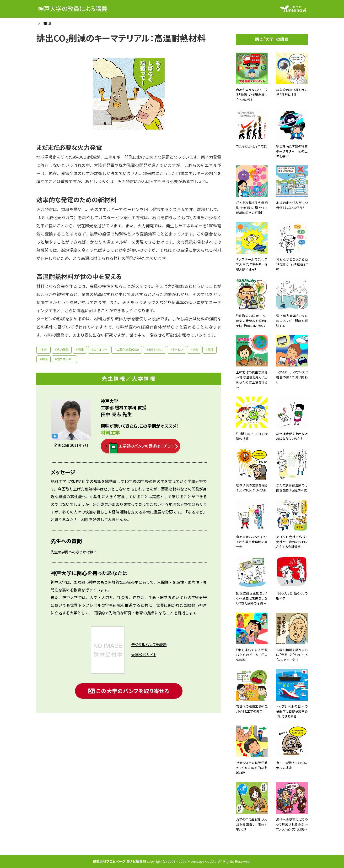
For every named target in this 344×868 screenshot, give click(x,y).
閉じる (47, 24)
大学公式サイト (144, 655)
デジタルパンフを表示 (149, 645)
